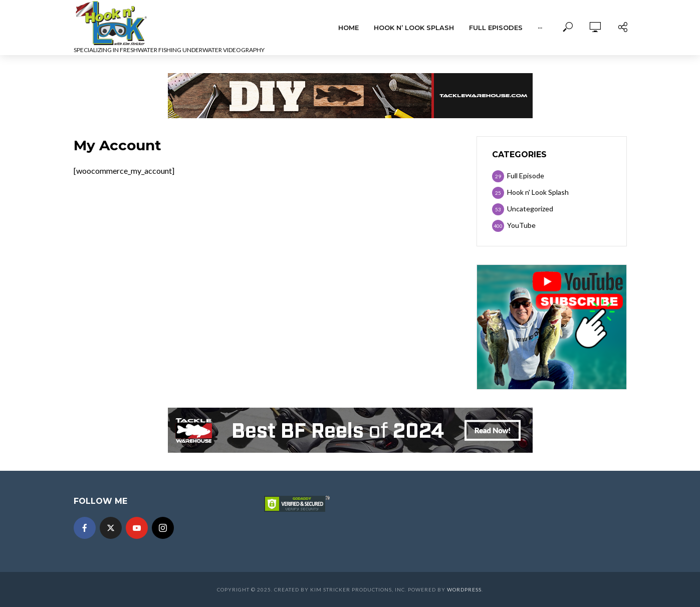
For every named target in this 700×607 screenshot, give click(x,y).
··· (540, 28)
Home (348, 28)
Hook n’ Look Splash (414, 28)
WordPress (464, 589)
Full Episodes (496, 28)
